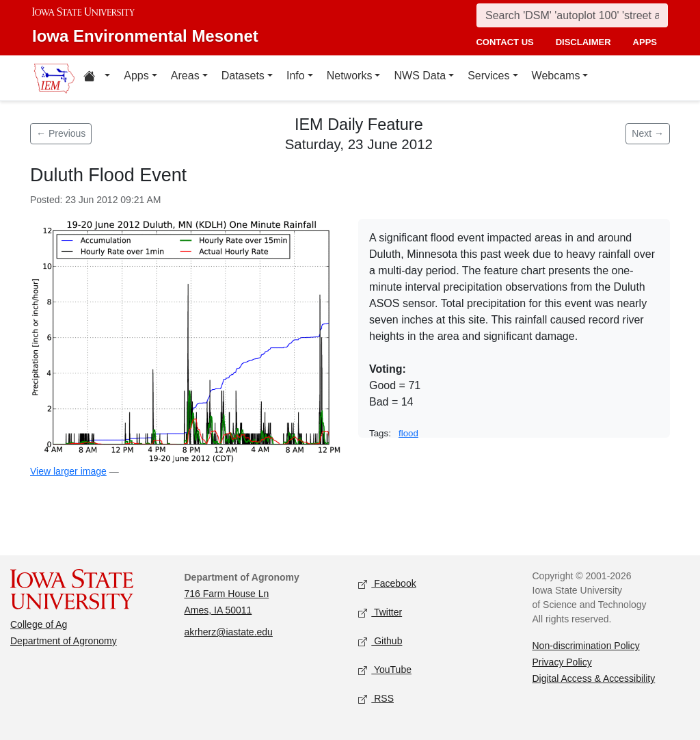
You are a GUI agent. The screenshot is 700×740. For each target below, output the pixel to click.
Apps (136, 76)
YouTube (385, 671)
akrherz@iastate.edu (229, 632)
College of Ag (39, 624)
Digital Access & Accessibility (594, 678)
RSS (376, 699)
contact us (504, 42)
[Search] (572, 15)
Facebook (387, 584)
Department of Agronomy (64, 641)
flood (408, 433)
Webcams (556, 76)
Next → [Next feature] (648, 133)
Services (488, 76)
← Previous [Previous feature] (61, 133)
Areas (185, 76)
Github (380, 642)
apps (645, 42)
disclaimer (583, 42)
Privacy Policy (562, 662)
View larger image (68, 471)
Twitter (380, 613)
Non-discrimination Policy (586, 646)
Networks (350, 76)
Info (296, 76)
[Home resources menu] (97, 78)
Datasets (243, 76)
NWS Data (420, 76)
